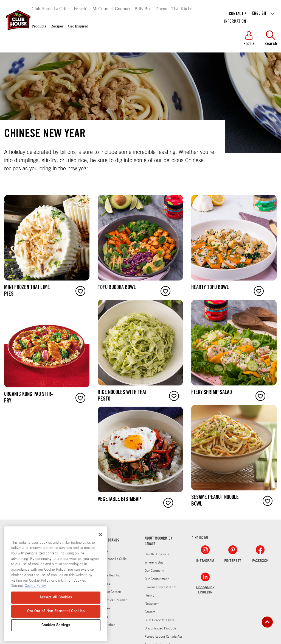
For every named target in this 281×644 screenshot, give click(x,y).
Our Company (154, 571)
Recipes (57, 26)
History (149, 595)
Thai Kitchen (183, 9)
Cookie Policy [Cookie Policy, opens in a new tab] (35, 586)
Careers (150, 612)
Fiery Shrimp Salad (212, 393)
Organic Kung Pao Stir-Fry (29, 398)
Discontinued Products (161, 628)
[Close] (100, 535)
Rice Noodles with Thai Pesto (122, 396)
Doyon (161, 9)
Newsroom (152, 604)
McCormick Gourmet (111, 9)
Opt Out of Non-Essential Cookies (56, 611)
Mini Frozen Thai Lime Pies (27, 291)
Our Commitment (157, 579)
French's (81, 9)
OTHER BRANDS (108, 541)
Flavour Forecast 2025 (160, 587)
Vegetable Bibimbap (119, 500)
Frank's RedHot (109, 575)
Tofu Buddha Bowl (117, 288)
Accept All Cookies (56, 597)
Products (39, 26)
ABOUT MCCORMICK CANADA (158, 542)
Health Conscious (157, 554)
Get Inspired (78, 26)
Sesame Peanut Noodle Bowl (215, 501)
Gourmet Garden (109, 592)
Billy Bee (143, 9)
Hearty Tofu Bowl (210, 288)
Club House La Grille (50, 9)
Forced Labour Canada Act (163, 637)
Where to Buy (154, 562)
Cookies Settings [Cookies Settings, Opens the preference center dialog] (56, 625)
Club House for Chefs (159, 620)
